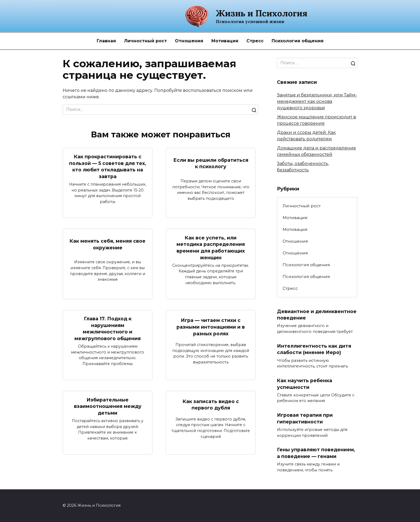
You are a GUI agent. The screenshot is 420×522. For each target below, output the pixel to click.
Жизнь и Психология (262, 13)
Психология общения (298, 41)
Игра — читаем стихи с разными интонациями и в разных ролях (211, 327)
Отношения (189, 41)
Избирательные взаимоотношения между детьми (108, 406)
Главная (106, 41)
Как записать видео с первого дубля (211, 405)
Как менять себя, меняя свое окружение (108, 244)
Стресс (255, 41)
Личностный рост (145, 41)
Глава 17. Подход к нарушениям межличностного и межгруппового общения (108, 329)
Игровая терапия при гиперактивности (305, 419)
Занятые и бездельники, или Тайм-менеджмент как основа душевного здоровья (317, 101)
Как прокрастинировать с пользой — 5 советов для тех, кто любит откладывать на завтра (108, 166)
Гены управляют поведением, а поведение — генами (316, 453)
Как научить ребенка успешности (305, 384)
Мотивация (225, 41)
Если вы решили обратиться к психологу (211, 163)
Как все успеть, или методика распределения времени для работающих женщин (211, 248)
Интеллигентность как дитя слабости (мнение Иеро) (314, 349)
